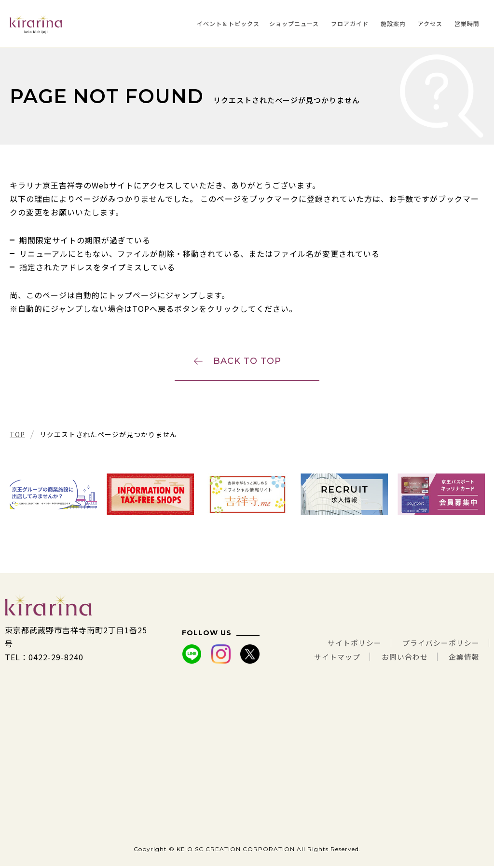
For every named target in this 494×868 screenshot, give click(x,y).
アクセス (430, 23)
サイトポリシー (347, 645)
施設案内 (393, 23)
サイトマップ (329, 659)
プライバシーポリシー (439, 645)
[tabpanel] (53, 497)
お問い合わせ (400, 659)
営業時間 (467, 23)
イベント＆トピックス (228, 23)
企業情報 (463, 659)
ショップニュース (294, 23)
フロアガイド (350, 23)
